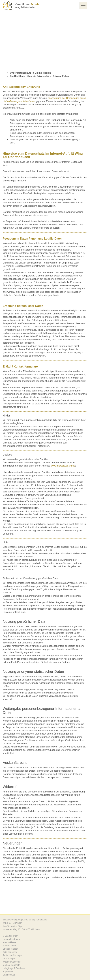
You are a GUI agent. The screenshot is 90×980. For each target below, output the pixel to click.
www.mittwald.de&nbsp (63, 466)
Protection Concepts (12, 955)
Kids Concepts (10, 952)
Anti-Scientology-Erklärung (21, 87)
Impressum (8, 972)
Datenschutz (9, 975)
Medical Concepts (11, 965)
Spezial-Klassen (10, 949)
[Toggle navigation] (83, 6)
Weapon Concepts (12, 962)
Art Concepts (9, 959)
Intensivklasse (9, 942)
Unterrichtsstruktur (12, 939)
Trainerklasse (9, 946)
